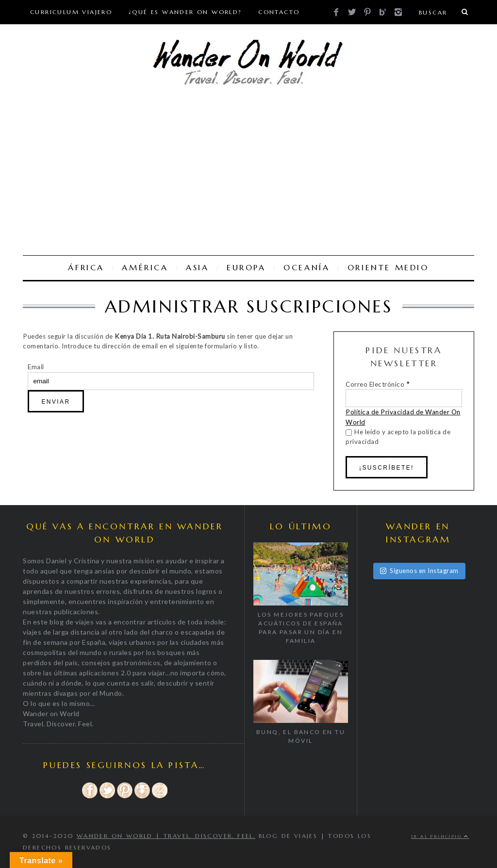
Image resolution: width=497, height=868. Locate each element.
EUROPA (246, 268)
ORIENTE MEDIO (388, 268)
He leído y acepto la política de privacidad (398, 437)
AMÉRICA (145, 268)
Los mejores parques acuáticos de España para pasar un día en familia (301, 628)
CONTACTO (279, 12)
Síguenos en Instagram (419, 571)
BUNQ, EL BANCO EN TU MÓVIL (301, 736)
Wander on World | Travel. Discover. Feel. (166, 836)
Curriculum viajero (71, 12)
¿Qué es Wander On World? (185, 12)
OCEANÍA (306, 268)
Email (36, 367)
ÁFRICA (86, 268)
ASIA (197, 268)
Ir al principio (440, 836)
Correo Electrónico (377, 384)
